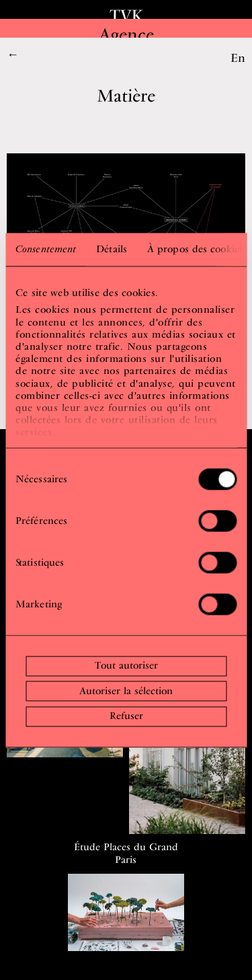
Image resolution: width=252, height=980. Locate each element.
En (238, 58)
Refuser (126, 716)
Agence (126, 34)
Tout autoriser (126, 666)
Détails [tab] (112, 249)
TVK (126, 15)
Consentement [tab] (46, 249)
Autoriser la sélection (126, 691)
